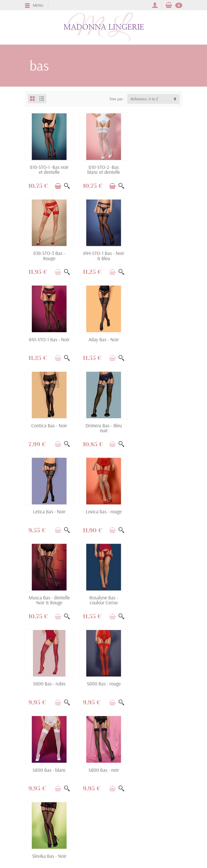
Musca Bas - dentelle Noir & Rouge (103, 427)
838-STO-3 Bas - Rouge (158, 169)
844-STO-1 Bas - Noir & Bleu (49, 255)
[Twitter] (97, 840)
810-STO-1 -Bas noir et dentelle (49, 169)
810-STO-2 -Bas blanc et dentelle (103, 169)
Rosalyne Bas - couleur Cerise (158, 427)
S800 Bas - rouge (103, 511)
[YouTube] (110, 840)
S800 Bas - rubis (49, 511)
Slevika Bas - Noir (103, 597)
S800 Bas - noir (49, 597)
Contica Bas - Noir (49, 339)
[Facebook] (83, 840)
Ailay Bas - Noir (158, 253)
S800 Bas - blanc (158, 511)
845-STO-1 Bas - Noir (103, 253)
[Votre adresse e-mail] (92, 815)
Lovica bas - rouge (49, 425)
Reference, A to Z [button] (145, 99)
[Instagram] (124, 840)
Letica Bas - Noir (158, 339)
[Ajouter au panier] (58, 186)
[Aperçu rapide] (67, 186)
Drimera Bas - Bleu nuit (103, 341)
